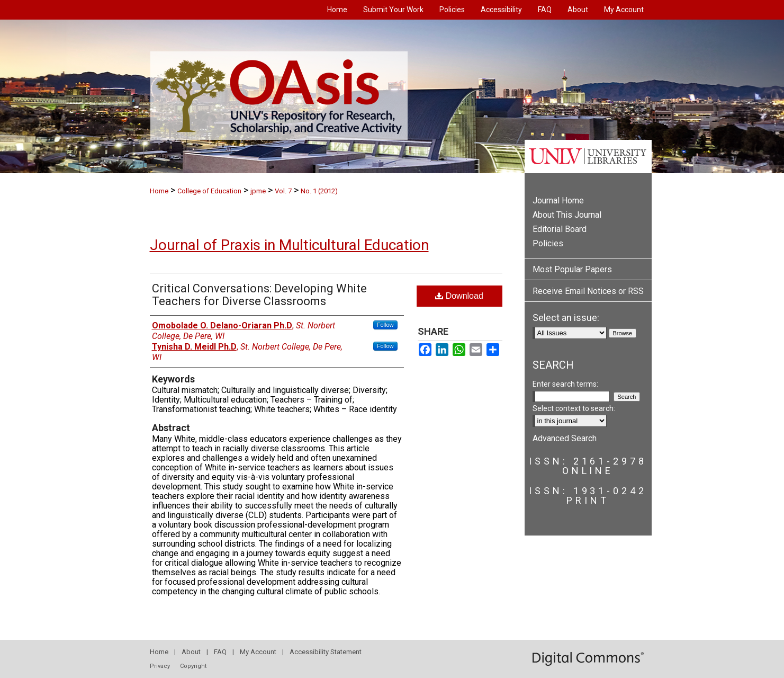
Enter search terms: (565, 384)
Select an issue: (566, 318)
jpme (258, 191)
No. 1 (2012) (319, 191)
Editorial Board (560, 229)
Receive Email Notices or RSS (588, 291)
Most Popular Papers (572, 269)
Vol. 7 (283, 191)
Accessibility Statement (326, 652)
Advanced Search (565, 438)
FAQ (220, 652)
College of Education (209, 191)
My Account (258, 652)
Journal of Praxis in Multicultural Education (289, 245)
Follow (385, 325)
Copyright (193, 666)
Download (459, 296)
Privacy (160, 666)
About (191, 652)
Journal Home (558, 200)
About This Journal (567, 215)
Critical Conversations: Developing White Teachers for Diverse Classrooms (259, 295)
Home (159, 191)
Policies (548, 243)
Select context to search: (574, 408)
